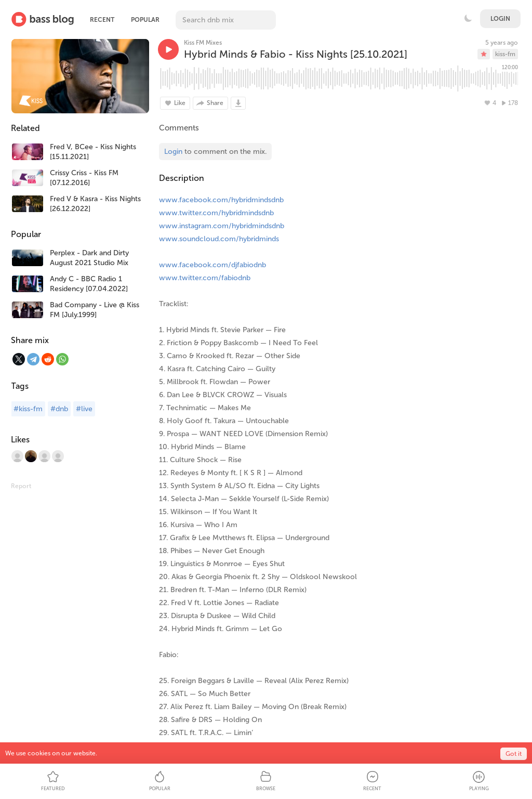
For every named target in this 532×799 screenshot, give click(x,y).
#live (84, 409)
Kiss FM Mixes (203, 43)
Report (21, 486)
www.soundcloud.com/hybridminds (219, 239)
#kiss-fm (28, 409)
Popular (145, 20)
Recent (102, 20)
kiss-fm (505, 54)
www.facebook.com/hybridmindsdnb (221, 200)
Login (500, 19)
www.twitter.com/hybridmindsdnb (216, 213)
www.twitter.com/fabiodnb (205, 278)
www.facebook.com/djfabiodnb (212, 265)
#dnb (59, 409)
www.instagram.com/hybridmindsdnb (222, 226)
